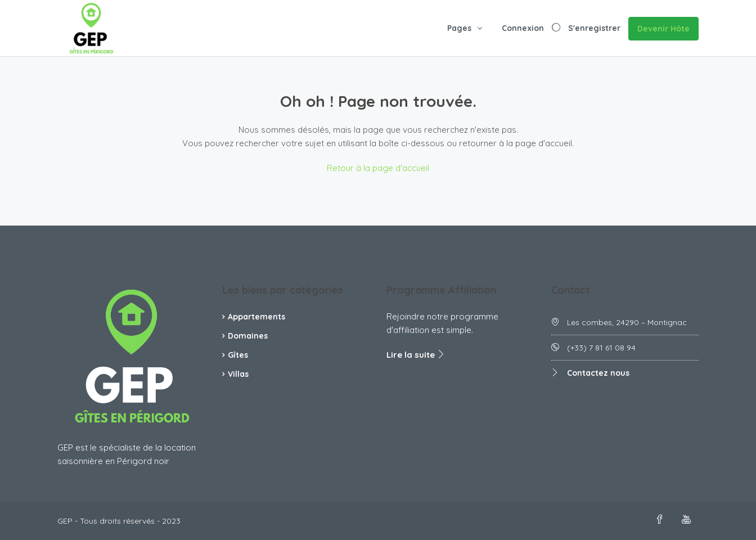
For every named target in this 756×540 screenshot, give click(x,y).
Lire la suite (416, 355)
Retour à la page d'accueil (378, 168)
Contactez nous (598, 373)
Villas (238, 374)
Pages (459, 28)
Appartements (256, 317)
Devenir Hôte (663, 29)
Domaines (248, 336)
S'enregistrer (594, 28)
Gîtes (238, 355)
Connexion (523, 28)
